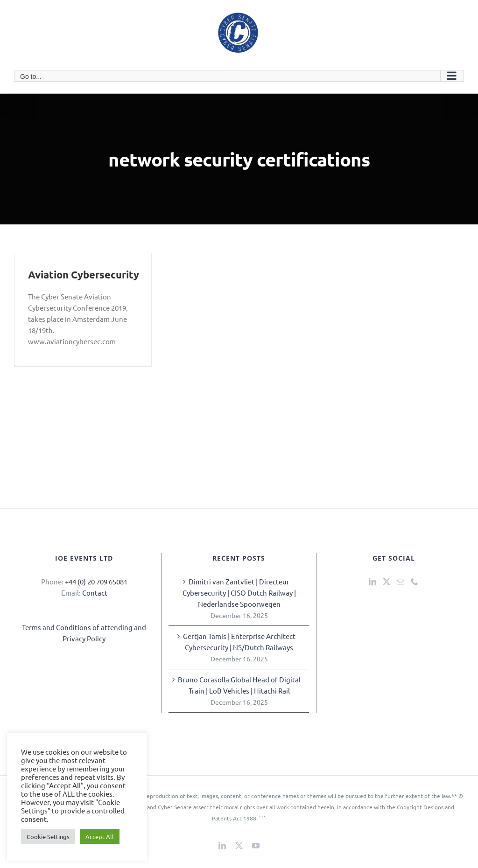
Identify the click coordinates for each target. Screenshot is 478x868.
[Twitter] (387, 582)
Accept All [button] (100, 837)
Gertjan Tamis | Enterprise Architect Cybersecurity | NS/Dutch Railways (239, 642)
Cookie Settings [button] (48, 837)
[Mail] (401, 582)
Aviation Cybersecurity (84, 274)
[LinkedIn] (373, 582)
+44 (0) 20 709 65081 (96, 581)
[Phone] (415, 582)
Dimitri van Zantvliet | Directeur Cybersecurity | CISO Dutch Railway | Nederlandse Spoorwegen (239, 593)
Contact (95, 593)
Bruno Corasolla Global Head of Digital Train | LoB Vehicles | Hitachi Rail (239, 685)
